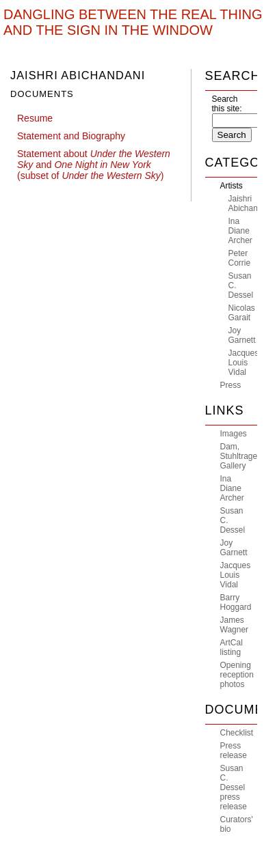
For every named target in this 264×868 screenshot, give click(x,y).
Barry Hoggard (236, 602)
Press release (234, 751)
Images (234, 434)
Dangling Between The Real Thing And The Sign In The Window (133, 22)
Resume (35, 118)
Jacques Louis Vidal (244, 363)
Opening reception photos (237, 675)
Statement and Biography (71, 136)
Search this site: (227, 104)
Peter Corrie (240, 258)
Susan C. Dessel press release (234, 787)
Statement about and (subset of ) (94, 165)
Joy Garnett (242, 335)
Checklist (237, 733)
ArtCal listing (232, 647)
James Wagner (235, 625)
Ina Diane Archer (240, 231)
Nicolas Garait (242, 313)
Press (231, 385)
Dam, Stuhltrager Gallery (240, 456)
